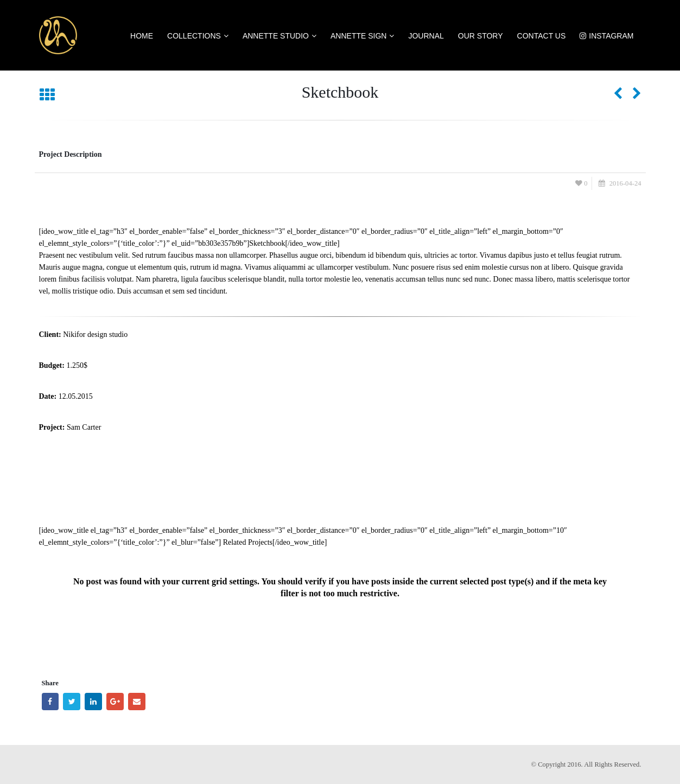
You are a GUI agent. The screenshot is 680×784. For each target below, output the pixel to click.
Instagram (606, 36)
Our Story (481, 36)
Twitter (72, 702)
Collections (194, 36)
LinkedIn (93, 702)
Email (137, 702)
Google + (115, 702)
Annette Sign (358, 36)
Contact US (542, 36)
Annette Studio (276, 36)
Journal (426, 36)
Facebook (50, 702)
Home (142, 36)
